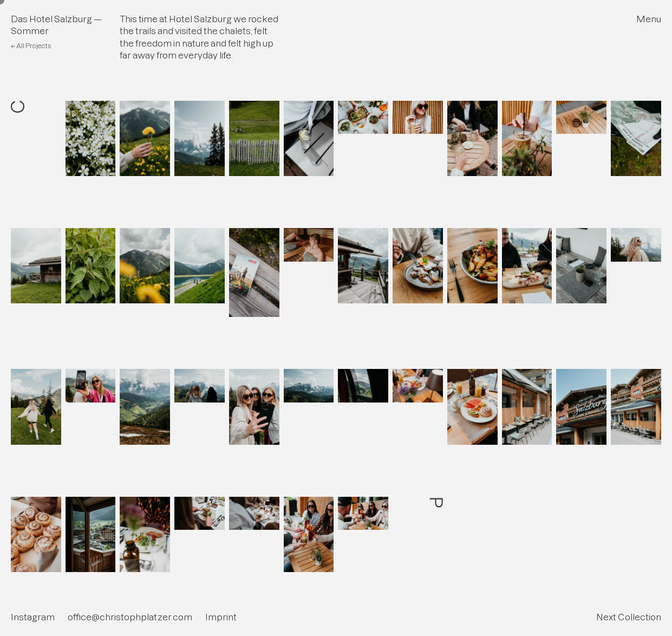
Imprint (221, 617)
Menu (649, 19)
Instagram (33, 617)
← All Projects (31, 46)
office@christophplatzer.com (130, 617)
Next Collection (629, 617)
